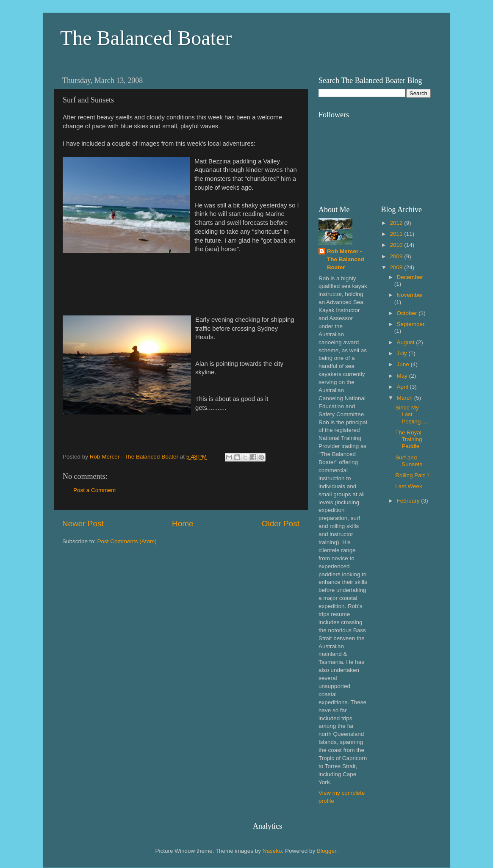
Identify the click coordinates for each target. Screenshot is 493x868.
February (409, 501)
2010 (397, 245)
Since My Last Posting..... (412, 414)
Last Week (409, 486)
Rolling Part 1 (412, 475)
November (410, 295)
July (403, 353)
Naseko (272, 851)
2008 (397, 267)
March (406, 398)
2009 (397, 256)
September (411, 324)
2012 (397, 223)
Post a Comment (95, 490)
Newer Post (83, 524)
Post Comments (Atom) (127, 541)
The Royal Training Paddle (409, 439)
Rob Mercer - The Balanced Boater (346, 259)
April (403, 387)
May (403, 376)
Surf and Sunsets (409, 461)
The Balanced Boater (146, 38)
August (407, 342)
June (404, 364)
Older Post (281, 524)
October (408, 313)
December (410, 277)
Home (183, 524)
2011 (397, 234)
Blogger (327, 851)
